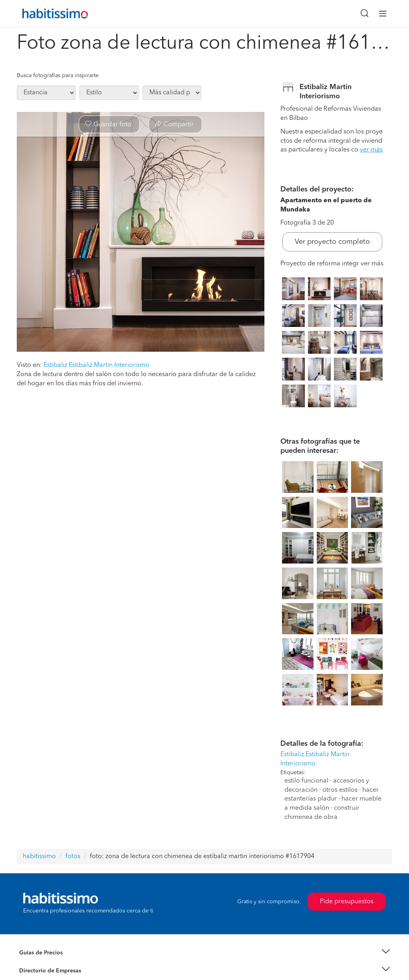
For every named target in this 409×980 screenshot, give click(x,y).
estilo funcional (306, 781)
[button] (204, 953)
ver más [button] (371, 150)
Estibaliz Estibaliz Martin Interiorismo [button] (96, 365)
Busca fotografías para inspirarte (58, 76)
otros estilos (340, 790)
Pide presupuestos (347, 902)
